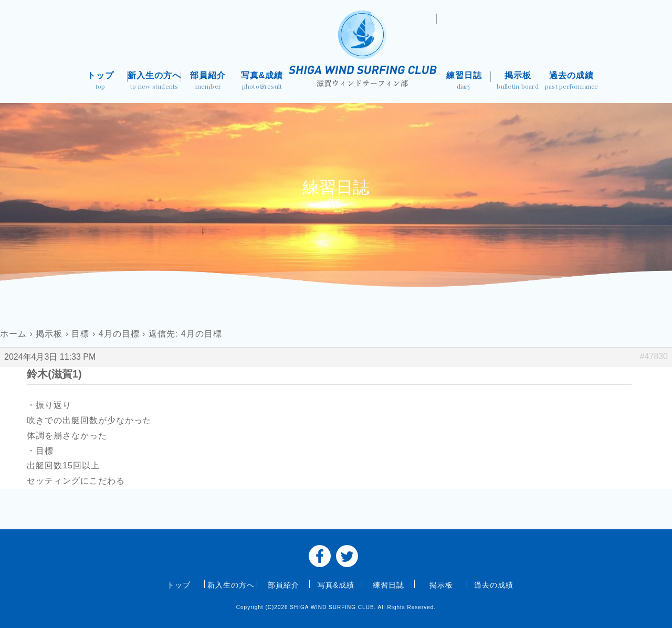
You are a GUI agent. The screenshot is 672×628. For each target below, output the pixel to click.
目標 (80, 334)
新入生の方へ (155, 82)
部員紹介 (208, 82)
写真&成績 (262, 82)
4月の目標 (119, 334)
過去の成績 (571, 82)
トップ (101, 82)
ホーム (13, 334)
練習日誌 (464, 82)
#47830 (654, 356)
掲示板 (518, 82)
